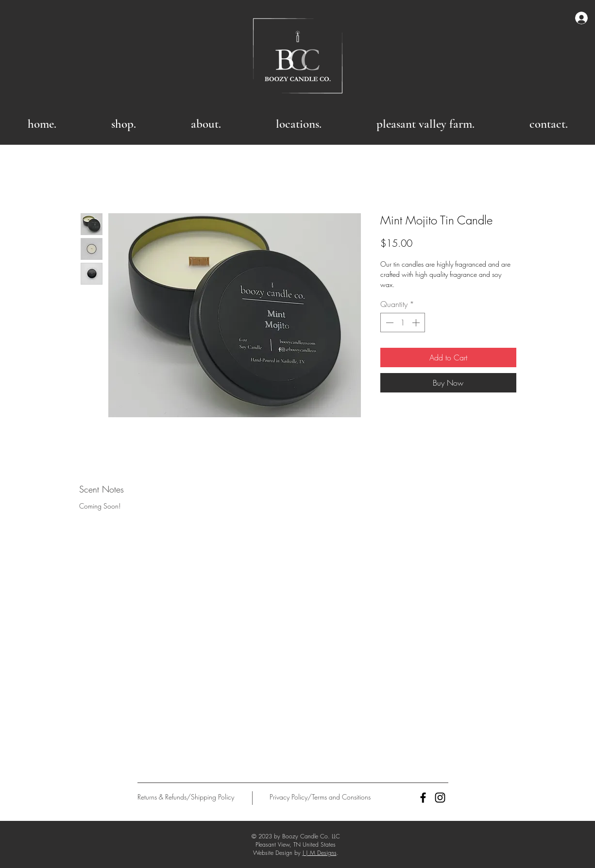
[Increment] (417, 323)
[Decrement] (389, 323)
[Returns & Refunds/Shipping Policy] (186, 797)
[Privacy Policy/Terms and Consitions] (320, 797)
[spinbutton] (403, 323)
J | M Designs (320, 853)
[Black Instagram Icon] (440, 798)
